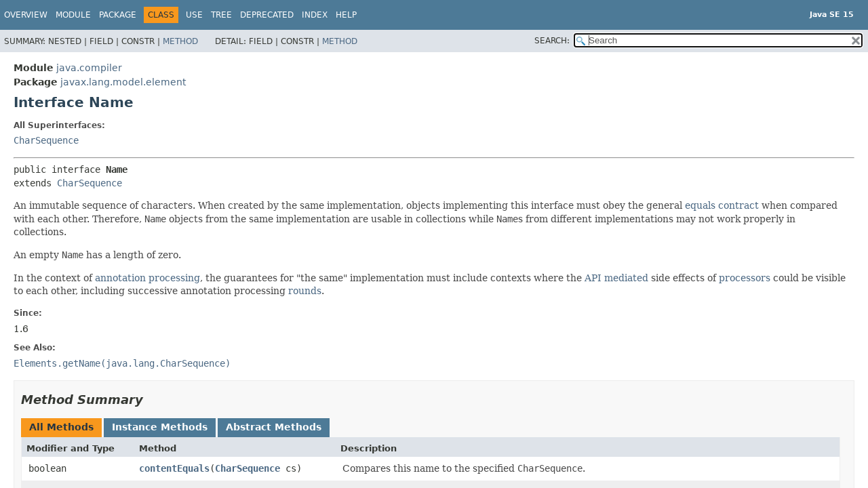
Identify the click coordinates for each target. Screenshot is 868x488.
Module (73, 15)
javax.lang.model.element (123, 82)
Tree (221, 15)
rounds (305, 291)
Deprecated (267, 15)
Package (118, 15)
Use (194, 15)
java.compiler (89, 68)
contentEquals (174, 468)
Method (180, 41)
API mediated (616, 278)
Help (346, 15)
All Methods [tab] (61, 427)
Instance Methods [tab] (160, 427)
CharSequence (46, 140)
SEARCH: (552, 41)
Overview (26, 15)
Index (315, 15)
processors (745, 278)
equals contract (722, 205)
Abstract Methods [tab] (274, 427)
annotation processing (147, 278)
